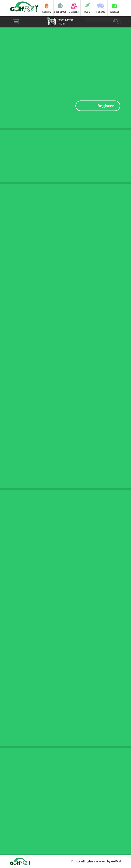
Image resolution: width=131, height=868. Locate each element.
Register (106, 106)
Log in (62, 24)
